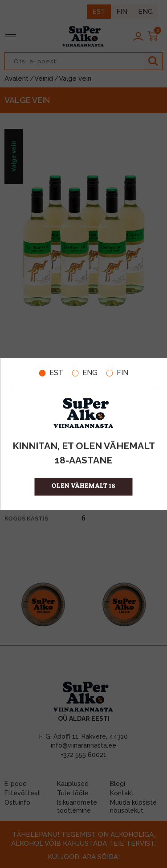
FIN (117, 373)
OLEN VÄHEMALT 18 (83, 486)
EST (51, 373)
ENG (85, 373)
